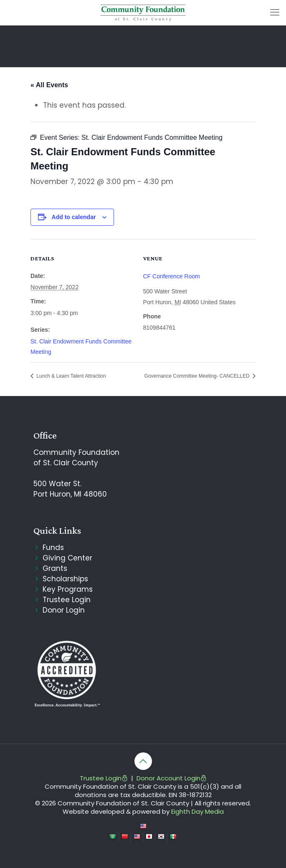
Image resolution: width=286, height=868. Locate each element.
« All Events (49, 85)
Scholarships (65, 579)
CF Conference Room (172, 276)
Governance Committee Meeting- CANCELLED (198, 376)
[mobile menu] (275, 13)
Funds (53, 548)
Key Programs (68, 589)
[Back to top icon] (143, 761)
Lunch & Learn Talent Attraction (71, 376)
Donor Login (64, 610)
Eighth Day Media (197, 811)
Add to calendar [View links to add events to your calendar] (74, 217)
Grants (55, 568)
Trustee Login (67, 600)
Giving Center (67, 558)
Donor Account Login (172, 778)
